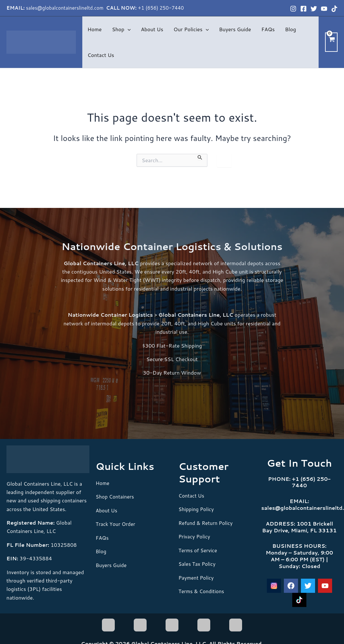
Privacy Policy (195, 536)
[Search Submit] (200, 157)
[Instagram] (293, 9)
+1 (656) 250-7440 (161, 8)
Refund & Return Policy (207, 523)
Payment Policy (197, 577)
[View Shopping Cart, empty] (331, 42)
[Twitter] (314, 9)
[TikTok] (334, 9)
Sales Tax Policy (198, 564)
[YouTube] (324, 9)
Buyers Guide (235, 29)
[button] (128, 29)
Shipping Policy (197, 509)
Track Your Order (116, 524)
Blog (290, 29)
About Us (152, 29)
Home (95, 29)
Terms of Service (198, 550)
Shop (121, 29)
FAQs (268, 29)
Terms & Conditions (202, 591)
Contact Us (101, 55)
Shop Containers (116, 496)
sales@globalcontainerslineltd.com (65, 8)
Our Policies (191, 29)
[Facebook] (303, 9)
